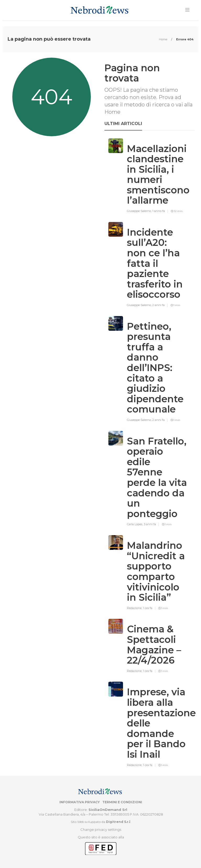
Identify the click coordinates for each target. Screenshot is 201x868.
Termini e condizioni (122, 802)
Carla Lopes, (135, 524)
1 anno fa (159, 211)
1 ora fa (148, 608)
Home (163, 39)
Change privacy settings (101, 829)
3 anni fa (150, 524)
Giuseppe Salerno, (140, 211)
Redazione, (135, 608)
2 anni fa (158, 305)
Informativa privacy (80, 802)
